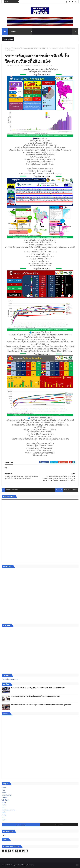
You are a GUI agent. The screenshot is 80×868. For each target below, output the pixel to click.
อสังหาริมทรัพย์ (6, 795)
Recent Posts (21, 825)
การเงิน (4, 805)
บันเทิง (4, 803)
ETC (4, 835)
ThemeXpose (13, 865)
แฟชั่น (4, 813)
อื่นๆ (3, 818)
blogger (59, 490)
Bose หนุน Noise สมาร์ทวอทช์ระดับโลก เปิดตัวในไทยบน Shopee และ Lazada (35, 697)
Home (7, 48)
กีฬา (3, 808)
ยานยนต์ (4, 798)
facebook (74, 490)
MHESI (40, 48)
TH (47, 48)
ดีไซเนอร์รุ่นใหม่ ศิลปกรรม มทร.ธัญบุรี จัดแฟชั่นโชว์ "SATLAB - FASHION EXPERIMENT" (38, 688)
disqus (66, 490)
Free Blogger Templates (26, 865)
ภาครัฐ (11, 48)
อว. (29, 48)
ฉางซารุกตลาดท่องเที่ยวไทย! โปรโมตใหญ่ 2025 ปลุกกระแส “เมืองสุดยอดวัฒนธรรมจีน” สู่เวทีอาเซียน (41, 705)
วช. (15, 48)
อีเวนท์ (4, 793)
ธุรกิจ (3, 791)
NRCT (44, 48)
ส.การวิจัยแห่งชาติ (22, 48)
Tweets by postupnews (10, 679)
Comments (59, 825)
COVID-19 (34, 48)
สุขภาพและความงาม (8, 810)
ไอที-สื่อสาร (5, 800)
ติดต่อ (3, 820)
